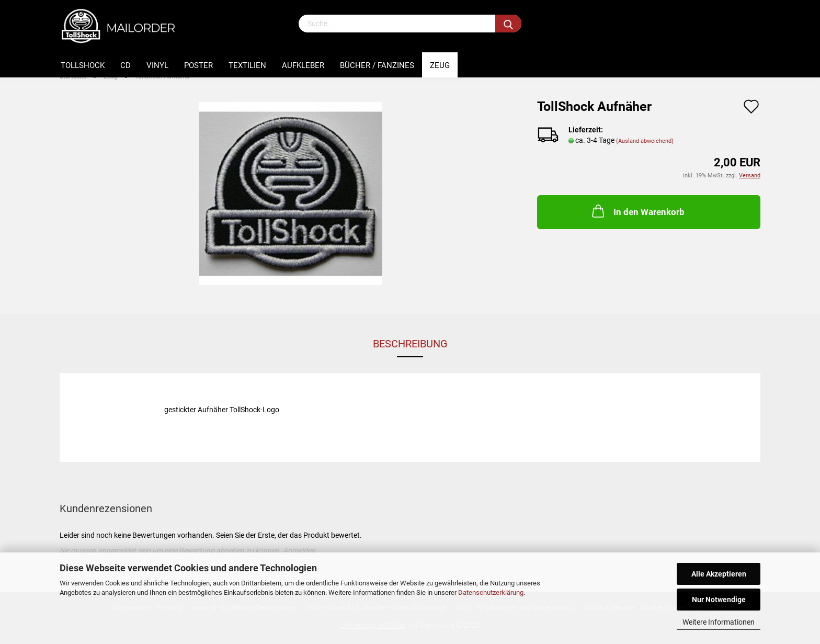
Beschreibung (410, 344)
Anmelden (299, 550)
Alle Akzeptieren (719, 574)
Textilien (247, 65)
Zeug (440, 65)
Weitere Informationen (719, 622)
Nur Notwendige (719, 600)
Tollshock (83, 65)
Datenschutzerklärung (491, 592)
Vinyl (157, 65)
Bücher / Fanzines (377, 65)
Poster (198, 65)
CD (126, 65)
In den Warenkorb (637, 211)
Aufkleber (303, 65)
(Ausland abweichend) (645, 141)
